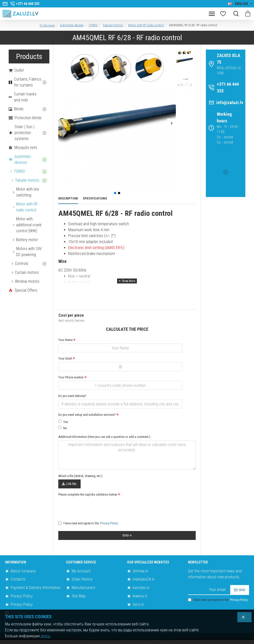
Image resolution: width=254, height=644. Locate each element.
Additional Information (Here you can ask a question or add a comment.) (104, 437)
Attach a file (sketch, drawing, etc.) (80, 476)
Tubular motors (113, 25)
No (63, 428)
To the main (47, 25)
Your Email (65, 358)
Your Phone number (71, 377)
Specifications (95, 198)
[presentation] (93, 507)
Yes (63, 422)
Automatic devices (72, 25)
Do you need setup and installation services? (87, 415)
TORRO (93, 25)
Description (68, 198)
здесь (46, 636)
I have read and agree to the (88, 523)
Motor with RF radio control (146, 25)
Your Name (65, 340)
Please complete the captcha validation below (88, 494)
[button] (63, 123)
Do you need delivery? (72, 396)
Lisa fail (69, 484)
